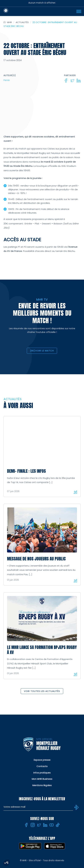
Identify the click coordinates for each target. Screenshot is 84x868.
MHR (9, 22)
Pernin (7, 80)
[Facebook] (66, 81)
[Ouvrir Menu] (79, 11)
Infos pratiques (42, 773)
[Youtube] (52, 825)
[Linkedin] (79, 81)
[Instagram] (33, 825)
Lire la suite (75, 492)
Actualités (22, 22)
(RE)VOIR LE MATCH (42, 351)
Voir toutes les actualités (42, 691)
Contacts (42, 766)
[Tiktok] (58, 825)
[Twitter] (72, 81)
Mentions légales (42, 785)
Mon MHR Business (42, 779)
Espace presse (42, 760)
